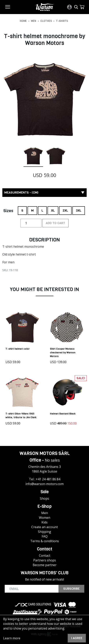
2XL (65, 209)
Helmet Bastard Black (63, 414)
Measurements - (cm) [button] (44, 192)
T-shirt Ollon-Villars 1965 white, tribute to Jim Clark (21, 415)
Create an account (45, 527)
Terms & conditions (45, 541)
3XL (79, 209)
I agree (77, 638)
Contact (45, 555)
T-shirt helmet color (18, 349)
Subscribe (71, 588)
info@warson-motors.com (44, 484)
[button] (82, 7)
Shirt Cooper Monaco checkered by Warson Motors (63, 352)
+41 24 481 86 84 (48, 479)
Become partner (45, 565)
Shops (44, 498)
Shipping (44, 531)
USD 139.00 (58, 362)
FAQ (45, 536)
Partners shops (45, 560)
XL (53, 209)
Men (45, 513)
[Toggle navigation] (8, 7)
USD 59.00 (13, 362)
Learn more (12, 638)
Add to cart (55, 223)
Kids (44, 522)
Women (45, 517)
